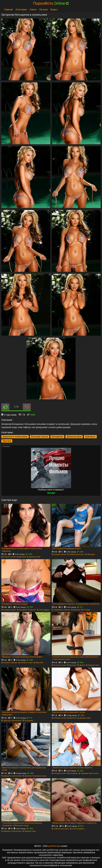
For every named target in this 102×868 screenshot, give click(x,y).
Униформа (84, 773)
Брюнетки (21, 557)
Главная (8, 10)
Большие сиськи (40, 437)
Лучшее (44, 10)
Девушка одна (74, 437)
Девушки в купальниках (15, 437)
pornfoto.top (54, 846)
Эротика (7, 441)
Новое (33, 10)
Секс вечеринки (77, 829)
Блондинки (57, 437)
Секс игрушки (43, 610)
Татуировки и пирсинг (61, 610)
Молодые (90, 554)
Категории (21, 10)
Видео (54, 10)
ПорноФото (51, 3)
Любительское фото (76, 554)
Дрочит (32, 610)
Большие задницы (9, 663)
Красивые (90, 437)
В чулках (86, 610)
